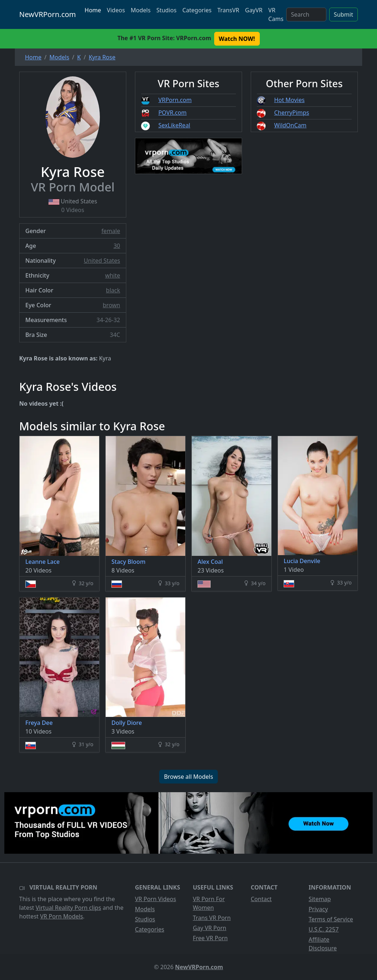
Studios (166, 10)
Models (141, 10)
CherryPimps (292, 113)
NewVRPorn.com (48, 14)
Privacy (318, 909)
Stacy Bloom (128, 562)
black (113, 290)
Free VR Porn (210, 938)
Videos (116, 10)
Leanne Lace (43, 562)
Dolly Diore (127, 723)
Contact (261, 899)
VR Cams (276, 14)
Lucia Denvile (302, 561)
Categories (197, 10)
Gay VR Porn (210, 928)
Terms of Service (331, 919)
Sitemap (320, 899)
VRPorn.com (175, 100)
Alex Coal (210, 562)
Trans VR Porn (212, 918)
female (111, 231)
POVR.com (173, 113)
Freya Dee (39, 723)
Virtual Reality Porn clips (69, 908)
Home (93, 10)
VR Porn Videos (156, 899)
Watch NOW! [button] (237, 39)
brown (111, 305)
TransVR (228, 10)
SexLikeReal (174, 125)
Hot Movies (289, 100)
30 (117, 246)
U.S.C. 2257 (324, 929)
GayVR (254, 10)
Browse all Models (188, 777)
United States (102, 261)
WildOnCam (290, 125)
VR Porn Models (62, 916)
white (113, 275)
